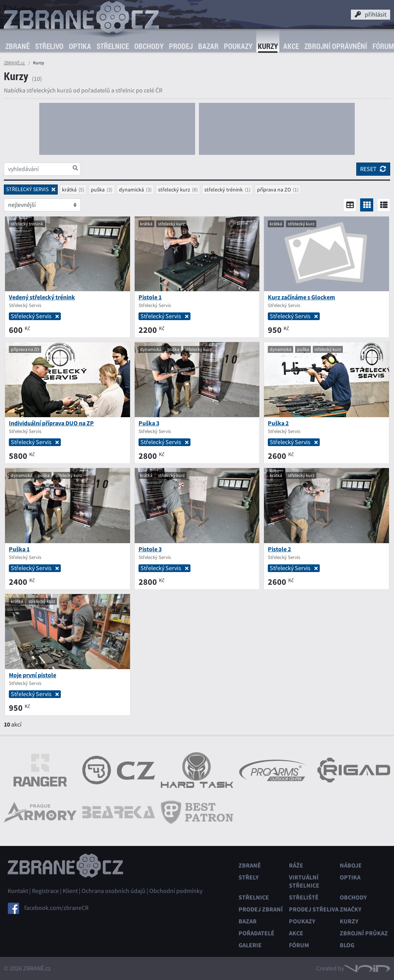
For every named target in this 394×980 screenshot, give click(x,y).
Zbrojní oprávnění (336, 46)
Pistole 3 (150, 549)
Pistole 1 (150, 297)
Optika (80, 46)
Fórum (299, 945)
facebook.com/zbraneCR (56, 908)
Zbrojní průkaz (364, 933)
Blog (347, 945)
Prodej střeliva (314, 909)
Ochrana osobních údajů (114, 891)
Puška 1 (19, 549)
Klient (70, 891)
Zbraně (18, 46)
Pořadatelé (256, 933)
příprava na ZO (274, 190)
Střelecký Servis (35, 316)
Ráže (296, 865)
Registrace (45, 891)
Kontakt (18, 891)
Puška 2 (278, 423)
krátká (69, 190)
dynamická (131, 190)
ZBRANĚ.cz (15, 63)
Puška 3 (149, 423)
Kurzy (268, 46)
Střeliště (304, 897)
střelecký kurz (174, 190)
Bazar (208, 46)
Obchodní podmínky (176, 891)
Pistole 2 (279, 549)
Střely (249, 877)
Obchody (149, 46)
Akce (291, 46)
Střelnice (113, 46)
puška (98, 190)
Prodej (181, 46)
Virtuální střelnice (304, 881)
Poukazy (238, 46)
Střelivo (49, 46)
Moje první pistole (33, 675)
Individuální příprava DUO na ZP (51, 423)
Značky (351, 909)
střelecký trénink (224, 190)
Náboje (351, 865)
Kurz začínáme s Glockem (301, 297)
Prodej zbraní (261, 909)
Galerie (250, 945)
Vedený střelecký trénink (42, 297)
